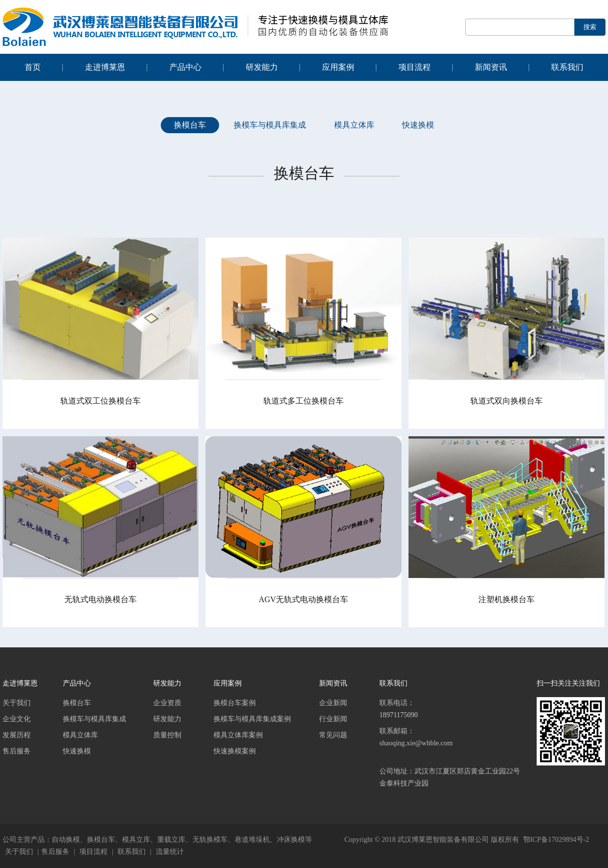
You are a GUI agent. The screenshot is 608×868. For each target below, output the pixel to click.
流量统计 (170, 852)
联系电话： (450, 710)
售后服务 (17, 751)
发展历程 (17, 735)
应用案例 (338, 67)
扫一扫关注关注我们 (568, 683)
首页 (33, 67)
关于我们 (17, 703)
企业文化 (17, 719)
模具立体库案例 (238, 735)
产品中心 (185, 67)
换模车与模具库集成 (270, 125)
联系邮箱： (450, 744)
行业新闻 (333, 719)
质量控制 (167, 735)
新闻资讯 (491, 67)
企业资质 (167, 703)
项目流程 (415, 67)
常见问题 (333, 735)
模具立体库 (354, 125)
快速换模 (418, 125)
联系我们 (567, 67)
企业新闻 (333, 703)
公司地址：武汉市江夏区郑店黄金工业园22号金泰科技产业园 (450, 777)
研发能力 (262, 67)
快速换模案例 (235, 751)
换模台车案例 (235, 703)
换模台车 (190, 125)
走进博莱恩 (105, 67)
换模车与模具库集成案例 (252, 719)
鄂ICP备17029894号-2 (556, 840)
